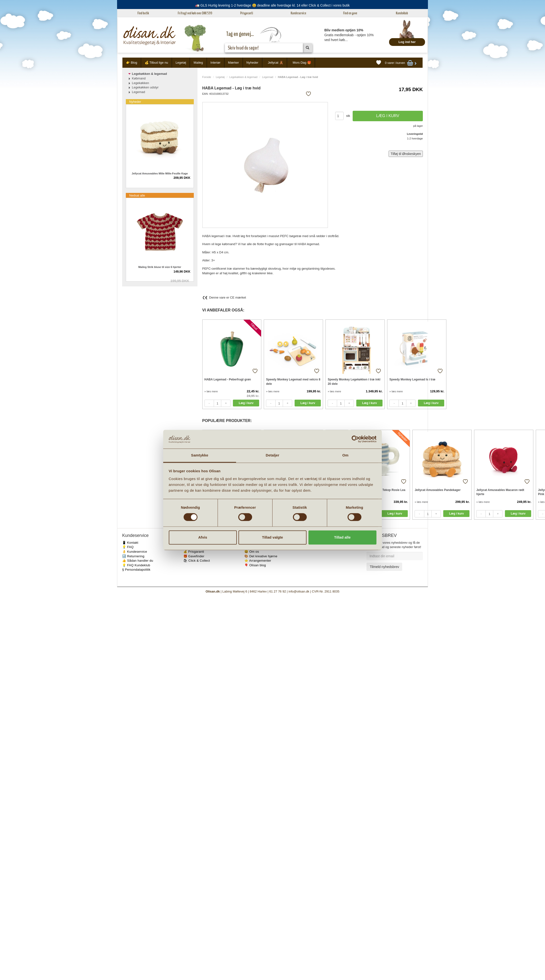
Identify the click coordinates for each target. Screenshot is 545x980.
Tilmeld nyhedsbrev (384, 567)
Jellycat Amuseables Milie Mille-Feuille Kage (160, 173)
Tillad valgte (272, 537)
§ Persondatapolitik (136, 570)
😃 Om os (252, 552)
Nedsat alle (137, 195)
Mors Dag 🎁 (302, 63)
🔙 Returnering (133, 556)
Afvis (203, 537)
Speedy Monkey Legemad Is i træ (412, 379)
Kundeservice (298, 13)
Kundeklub (402, 13)
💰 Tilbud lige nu (156, 63)
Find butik (143, 13)
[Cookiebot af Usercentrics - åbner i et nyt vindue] (355, 439)
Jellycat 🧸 (276, 63)
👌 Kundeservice (135, 552)
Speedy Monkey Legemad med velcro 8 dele (293, 382)
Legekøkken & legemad (243, 77)
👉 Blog (132, 63)
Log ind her (407, 42)
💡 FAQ (128, 547)
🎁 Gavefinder (194, 556)
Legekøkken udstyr (145, 87)
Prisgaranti (247, 13)
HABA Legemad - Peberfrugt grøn (228, 379)
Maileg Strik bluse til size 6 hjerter (160, 267)
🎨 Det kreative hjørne (261, 556)
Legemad (268, 77)
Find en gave (350, 13)
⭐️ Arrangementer (258, 561)
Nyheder (252, 63)
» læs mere (211, 391)
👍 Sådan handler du (138, 561)
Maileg (198, 63)
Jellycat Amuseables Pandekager (438, 490)
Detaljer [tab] (272, 455)
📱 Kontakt (130, 543)
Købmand (139, 78)
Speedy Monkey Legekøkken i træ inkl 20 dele (354, 382)
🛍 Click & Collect (197, 561)
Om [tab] (345, 455)
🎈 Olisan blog (255, 565)
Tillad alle (342, 537)
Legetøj (181, 63)
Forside (207, 77)
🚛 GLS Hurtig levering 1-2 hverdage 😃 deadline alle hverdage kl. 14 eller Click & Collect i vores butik (272, 5)
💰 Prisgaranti (194, 552)
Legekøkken (141, 83)
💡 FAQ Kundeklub (136, 565)
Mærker (234, 63)
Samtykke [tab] (200, 455)
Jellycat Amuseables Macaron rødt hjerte (500, 492)
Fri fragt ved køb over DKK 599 (195, 13)
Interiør (216, 63)
